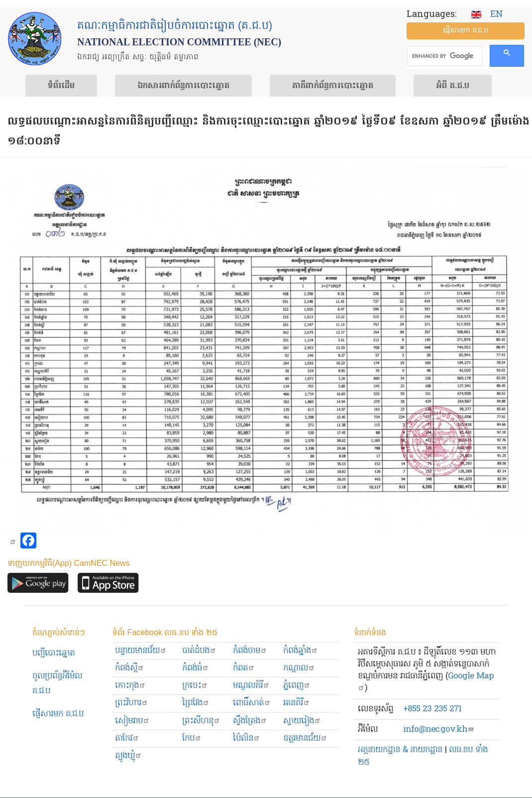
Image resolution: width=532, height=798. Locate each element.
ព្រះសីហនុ (201, 721)
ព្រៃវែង (196, 703)
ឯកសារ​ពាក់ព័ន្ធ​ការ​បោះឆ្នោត (183, 86)
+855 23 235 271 (432, 709)
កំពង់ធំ (196, 668)
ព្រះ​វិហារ (132, 703)
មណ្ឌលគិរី (251, 686)
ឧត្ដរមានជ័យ (305, 738)
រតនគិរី (297, 703)
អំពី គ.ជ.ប (453, 86)
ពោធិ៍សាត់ (252, 703)
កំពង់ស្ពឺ (130, 668)
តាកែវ (127, 738)
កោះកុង (130, 686)
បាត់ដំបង (199, 651)
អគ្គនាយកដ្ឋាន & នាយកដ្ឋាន (400, 750)
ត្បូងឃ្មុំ (128, 756)
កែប (192, 738)
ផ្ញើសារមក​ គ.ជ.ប (58, 714)
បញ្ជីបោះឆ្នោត (53, 653)
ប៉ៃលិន (247, 738)
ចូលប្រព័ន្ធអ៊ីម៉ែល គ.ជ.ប (57, 684)
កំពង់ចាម (250, 651)
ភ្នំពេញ (297, 686)
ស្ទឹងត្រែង (250, 721)
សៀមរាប (132, 721)
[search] (444, 56)
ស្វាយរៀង (302, 721)
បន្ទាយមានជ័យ (141, 651)
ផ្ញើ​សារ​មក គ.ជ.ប (466, 31)
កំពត (244, 668)
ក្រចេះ (195, 686)
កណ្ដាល (299, 668)
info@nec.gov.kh (439, 730)
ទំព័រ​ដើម (61, 86)
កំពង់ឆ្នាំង (301, 651)
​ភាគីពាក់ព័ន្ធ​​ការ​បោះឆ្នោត (333, 86)
